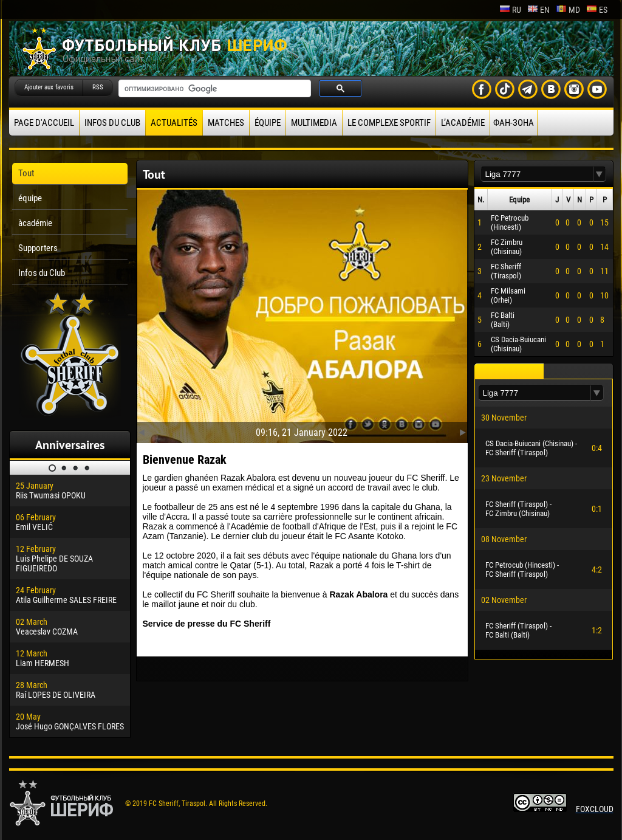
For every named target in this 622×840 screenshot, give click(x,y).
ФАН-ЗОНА (514, 123)
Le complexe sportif (389, 123)
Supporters (38, 248)
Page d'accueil (44, 123)
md (568, 10)
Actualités (174, 123)
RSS (98, 87)
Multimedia (314, 123)
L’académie (463, 123)
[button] (600, 174)
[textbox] (537, 174)
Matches (226, 123)
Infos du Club (112, 123)
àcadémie (35, 223)
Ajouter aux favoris (49, 87)
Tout (26, 173)
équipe (268, 123)
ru (510, 10)
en (538, 10)
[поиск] (214, 89)
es (597, 10)
